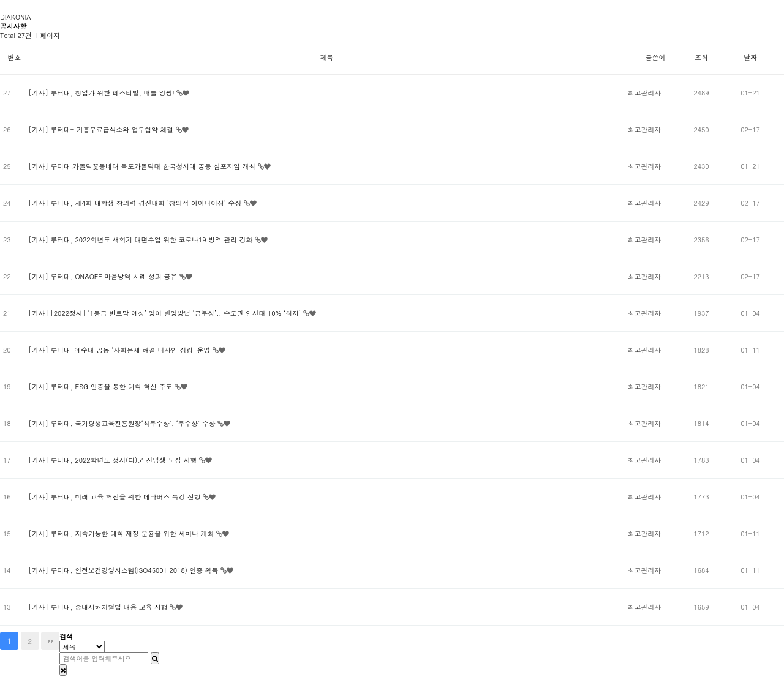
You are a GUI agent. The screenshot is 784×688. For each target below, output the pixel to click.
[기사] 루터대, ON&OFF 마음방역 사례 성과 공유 (104, 276)
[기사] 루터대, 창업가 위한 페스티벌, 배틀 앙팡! (102, 93)
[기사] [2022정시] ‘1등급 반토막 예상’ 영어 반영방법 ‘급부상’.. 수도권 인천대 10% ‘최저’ (165, 313)
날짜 (750, 57)
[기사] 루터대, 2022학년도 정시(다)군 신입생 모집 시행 (114, 460)
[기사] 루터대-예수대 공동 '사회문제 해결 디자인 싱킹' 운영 (120, 350)
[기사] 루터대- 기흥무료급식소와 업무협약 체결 (102, 129)
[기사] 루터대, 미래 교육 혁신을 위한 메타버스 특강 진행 (115, 497)
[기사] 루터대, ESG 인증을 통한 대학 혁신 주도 (101, 387)
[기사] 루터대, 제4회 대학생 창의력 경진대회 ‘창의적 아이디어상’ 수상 (136, 203)
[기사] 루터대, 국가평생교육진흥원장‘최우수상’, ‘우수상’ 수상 (123, 423)
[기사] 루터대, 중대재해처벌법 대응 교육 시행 (99, 607)
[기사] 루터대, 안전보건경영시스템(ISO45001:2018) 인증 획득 (124, 570)
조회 (701, 57)
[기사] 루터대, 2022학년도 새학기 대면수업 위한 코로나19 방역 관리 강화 (141, 240)
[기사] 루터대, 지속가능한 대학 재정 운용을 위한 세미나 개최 (122, 533)
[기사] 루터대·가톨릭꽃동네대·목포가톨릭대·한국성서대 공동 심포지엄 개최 (143, 166)
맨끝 (50, 641)
